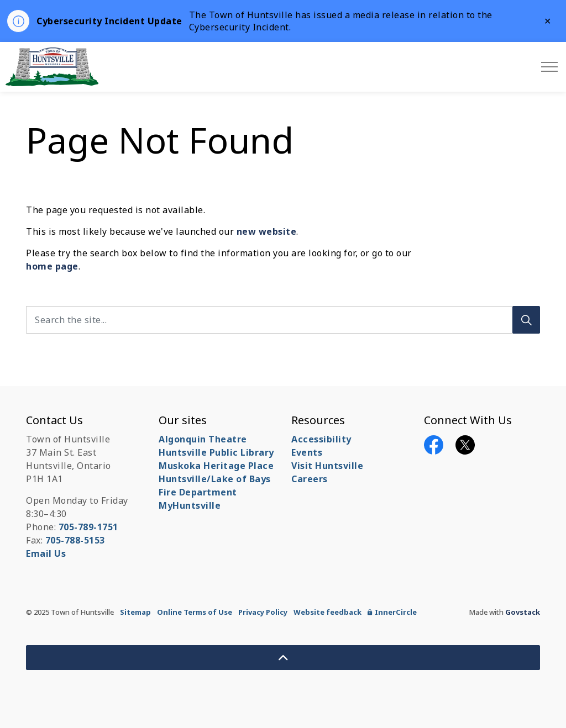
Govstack (523, 612)
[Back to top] (283, 658)
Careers (310, 479)
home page (52, 266)
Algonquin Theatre (203, 439)
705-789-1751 (88, 527)
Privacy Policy (263, 612)
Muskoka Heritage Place (216, 466)
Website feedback (327, 612)
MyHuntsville (190, 505)
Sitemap (135, 612)
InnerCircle (392, 612)
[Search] (526, 320)
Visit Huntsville (327, 466)
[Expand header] (549, 67)
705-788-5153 (75, 540)
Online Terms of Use (195, 612)
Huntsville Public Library (216, 452)
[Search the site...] (283, 320)
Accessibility (321, 439)
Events (307, 452)
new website (267, 231)
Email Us (46, 553)
